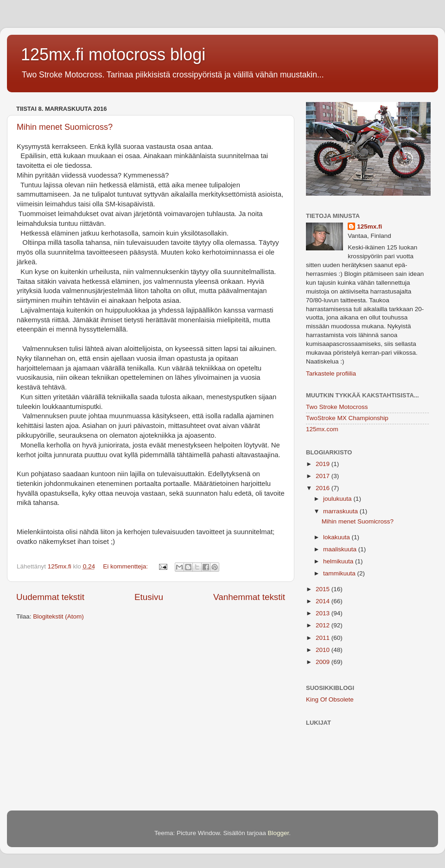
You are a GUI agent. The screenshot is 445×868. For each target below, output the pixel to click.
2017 (324, 476)
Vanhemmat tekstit (249, 597)
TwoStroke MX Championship (347, 418)
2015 (324, 589)
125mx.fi (369, 227)
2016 (324, 488)
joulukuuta (338, 499)
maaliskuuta (341, 549)
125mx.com (322, 429)
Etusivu (149, 597)
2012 (324, 625)
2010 (324, 650)
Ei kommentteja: (126, 566)
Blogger (279, 833)
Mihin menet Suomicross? (65, 127)
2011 (324, 638)
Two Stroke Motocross (337, 407)
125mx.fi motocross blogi (113, 54)
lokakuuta (337, 537)
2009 (324, 662)
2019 (324, 464)
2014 (324, 601)
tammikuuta (340, 573)
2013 (324, 613)
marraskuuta (341, 511)
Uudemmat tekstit (50, 597)
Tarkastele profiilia (331, 373)
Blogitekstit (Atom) (58, 616)
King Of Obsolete (330, 699)
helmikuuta (339, 561)
